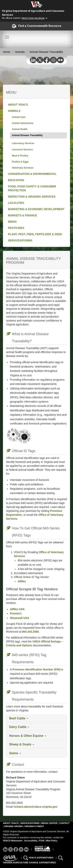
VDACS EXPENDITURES (41, 858)
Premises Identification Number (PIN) (36, 669)
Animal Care (19, 117)
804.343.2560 (30, 632)
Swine (15, 753)
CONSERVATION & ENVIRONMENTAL (32, 174)
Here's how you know (33, 18)
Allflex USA (17, 609)
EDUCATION (16, 180)
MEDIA (12, 222)
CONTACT (64, 823)
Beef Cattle (19, 718)
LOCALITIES (16, 203)
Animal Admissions (23, 123)
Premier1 (16, 613)
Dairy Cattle (19, 727)
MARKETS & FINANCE (22, 215)
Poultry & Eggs (20, 162)
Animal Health (20, 129)
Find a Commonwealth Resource (37, 26)
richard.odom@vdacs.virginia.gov (35, 807)
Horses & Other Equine (28, 736)
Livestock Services (22, 150)
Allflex (22, 581)
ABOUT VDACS (18, 105)
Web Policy (52, 841)
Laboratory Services (23, 143)
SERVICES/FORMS (20, 240)
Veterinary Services (23, 168)
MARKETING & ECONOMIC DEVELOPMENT (36, 209)
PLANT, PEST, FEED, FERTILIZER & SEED (35, 234)
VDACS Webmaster (13, 841)
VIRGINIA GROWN (14, 826)
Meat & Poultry (20, 156)
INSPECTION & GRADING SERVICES (32, 197)
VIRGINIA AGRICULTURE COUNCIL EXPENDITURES (29, 863)
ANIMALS (14, 111)
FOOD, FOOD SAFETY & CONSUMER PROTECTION (32, 188)
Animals (20, 52)
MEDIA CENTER (49, 823)
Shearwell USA (20, 618)
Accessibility (31, 841)
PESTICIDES (16, 228)
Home (7, 52)
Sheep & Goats (22, 744)
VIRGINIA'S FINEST (34, 826)
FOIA (42, 841)
